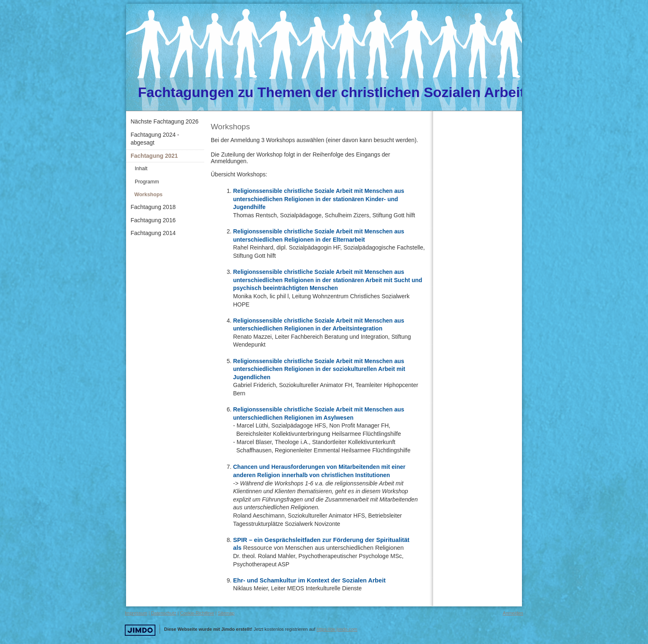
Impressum (136, 613)
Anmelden (513, 613)
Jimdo (140, 630)
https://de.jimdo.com (337, 629)
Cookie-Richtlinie (197, 613)
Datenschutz (163, 613)
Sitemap (226, 613)
